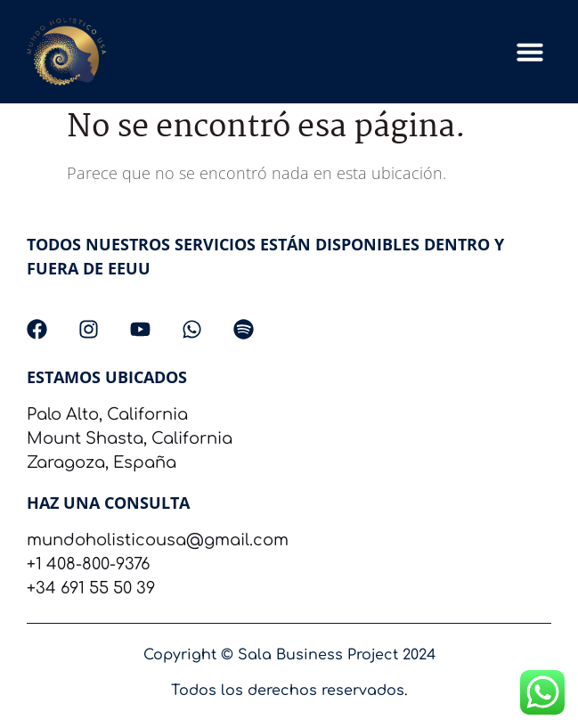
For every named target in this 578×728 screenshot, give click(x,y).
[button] (530, 52)
